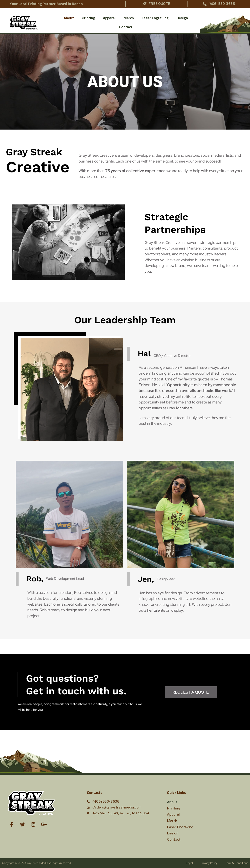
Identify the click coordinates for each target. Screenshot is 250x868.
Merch (129, 18)
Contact (126, 27)
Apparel (109, 18)
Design (182, 18)
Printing (88, 18)
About (69, 18)
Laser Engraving (155, 18)
